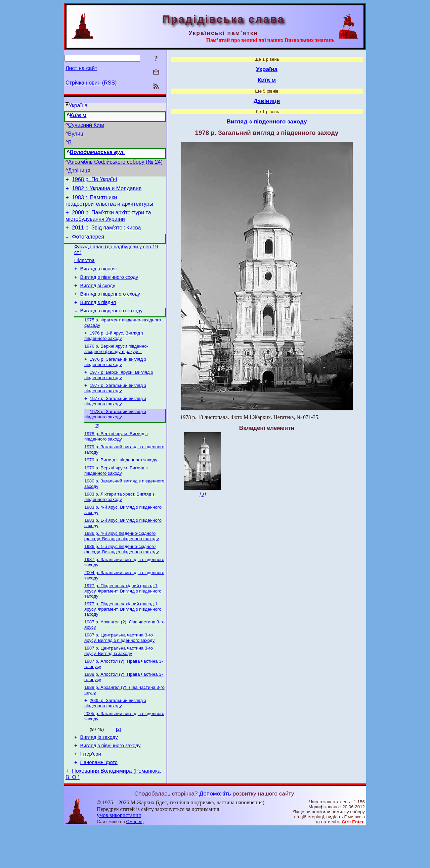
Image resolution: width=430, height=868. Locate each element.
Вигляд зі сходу (98, 297)
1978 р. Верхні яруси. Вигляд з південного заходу (116, 457)
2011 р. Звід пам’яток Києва (106, 233)
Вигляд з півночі (99, 278)
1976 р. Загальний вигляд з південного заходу (115, 379)
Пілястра (84, 268)
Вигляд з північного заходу (111, 782)
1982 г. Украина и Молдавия (107, 190)
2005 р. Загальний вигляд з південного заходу (115, 737)
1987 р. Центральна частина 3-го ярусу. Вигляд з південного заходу (119, 669)
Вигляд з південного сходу (110, 306)
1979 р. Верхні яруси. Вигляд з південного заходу (116, 493)
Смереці (135, 861)
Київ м (78, 115)
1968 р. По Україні (94, 180)
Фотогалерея (88, 243)
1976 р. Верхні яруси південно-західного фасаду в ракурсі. (116, 365)
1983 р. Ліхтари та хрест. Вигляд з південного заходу (119, 521)
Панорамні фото (99, 801)
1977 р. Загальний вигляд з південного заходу (115, 406)
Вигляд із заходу (99, 773)
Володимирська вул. (97, 152)
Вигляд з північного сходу (109, 287)
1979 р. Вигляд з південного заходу (121, 482)
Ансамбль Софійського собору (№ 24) (116, 162)
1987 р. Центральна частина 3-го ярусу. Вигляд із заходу (119, 682)
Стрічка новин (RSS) (91, 83)
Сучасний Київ (86, 125)
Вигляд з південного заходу (112, 325)
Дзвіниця (79, 171)
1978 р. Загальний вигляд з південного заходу (115, 434)
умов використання (119, 855)
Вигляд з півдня (98, 315)
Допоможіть (215, 833)
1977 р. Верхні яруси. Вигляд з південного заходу (119, 392)
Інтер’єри (91, 792)
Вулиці (76, 134)
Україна (78, 106)
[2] (97, 446)
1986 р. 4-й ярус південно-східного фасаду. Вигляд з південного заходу (122, 562)
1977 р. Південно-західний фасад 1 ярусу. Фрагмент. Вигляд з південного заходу (123, 620)
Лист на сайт (81, 68)
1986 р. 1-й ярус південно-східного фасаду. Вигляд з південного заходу (122, 576)
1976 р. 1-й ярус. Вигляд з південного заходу (114, 351)
